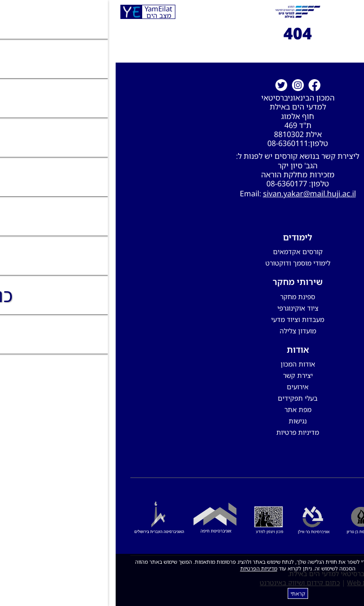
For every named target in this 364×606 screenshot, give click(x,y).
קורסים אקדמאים (182, 252)
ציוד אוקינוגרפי (182, 308)
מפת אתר (182, 409)
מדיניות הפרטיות (143, 568)
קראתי (182, 593)
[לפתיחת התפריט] (352, 12)
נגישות (182, 421)
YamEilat (43, 12)
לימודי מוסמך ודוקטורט (182, 263)
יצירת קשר (182, 375)
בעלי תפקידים (182, 398)
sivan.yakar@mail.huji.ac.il (194, 193)
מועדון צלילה (182, 331)
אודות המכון (182, 364)
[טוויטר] (166, 85)
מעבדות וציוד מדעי (182, 319)
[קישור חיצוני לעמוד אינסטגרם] (182, 85)
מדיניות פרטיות (182, 432)
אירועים (182, 387)
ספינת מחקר (182, 297)
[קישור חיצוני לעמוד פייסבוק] (199, 85)
